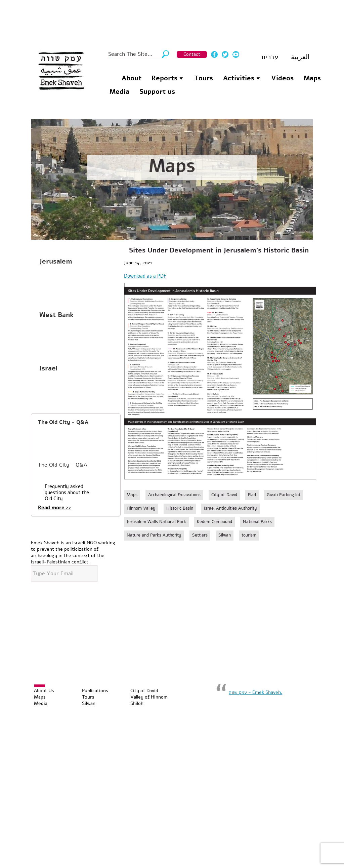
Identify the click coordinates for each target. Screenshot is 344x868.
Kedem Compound (214, 522)
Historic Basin (180, 508)
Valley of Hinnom (149, 697)
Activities (239, 78)
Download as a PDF (145, 276)
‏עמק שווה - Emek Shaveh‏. (255, 692)
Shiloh (137, 703)
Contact (192, 54)
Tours (204, 78)
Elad (252, 495)
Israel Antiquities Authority (230, 508)
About (132, 78)
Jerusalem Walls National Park (156, 522)
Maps (312, 78)
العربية (300, 57)
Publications (95, 691)
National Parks (257, 522)
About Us (44, 691)
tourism (249, 535)
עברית (270, 57)
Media (119, 92)
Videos (282, 78)
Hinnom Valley (141, 508)
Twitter (225, 54)
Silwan (225, 535)
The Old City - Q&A (63, 422)
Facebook (214, 54)
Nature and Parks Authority (154, 535)
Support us (157, 92)
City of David (224, 495)
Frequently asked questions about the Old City (67, 492)
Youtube (236, 54)
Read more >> (55, 508)
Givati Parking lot (284, 495)
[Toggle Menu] (39, 686)
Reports (164, 78)
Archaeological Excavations (174, 495)
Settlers (200, 535)
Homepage (110, 77)
